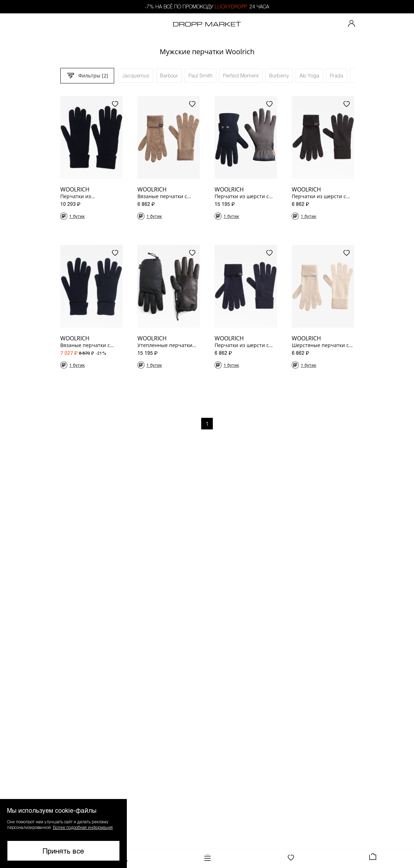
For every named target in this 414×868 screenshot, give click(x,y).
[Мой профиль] (352, 24)
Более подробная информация (83, 827)
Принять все (63, 851)
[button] (63, 834)
